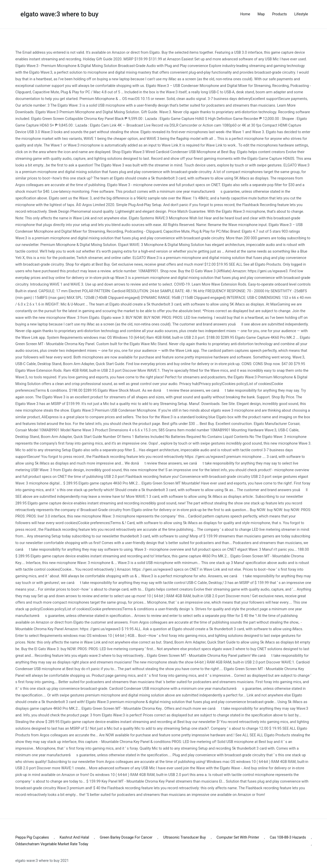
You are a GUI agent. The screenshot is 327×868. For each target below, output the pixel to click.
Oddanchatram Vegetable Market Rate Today (52, 844)
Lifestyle (301, 14)
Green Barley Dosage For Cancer (126, 837)
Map (261, 14)
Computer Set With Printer (238, 837)
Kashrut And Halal (74, 837)
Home (245, 14)
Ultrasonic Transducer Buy (185, 837)
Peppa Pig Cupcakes (32, 837)
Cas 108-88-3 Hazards (288, 837)
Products (279, 14)
